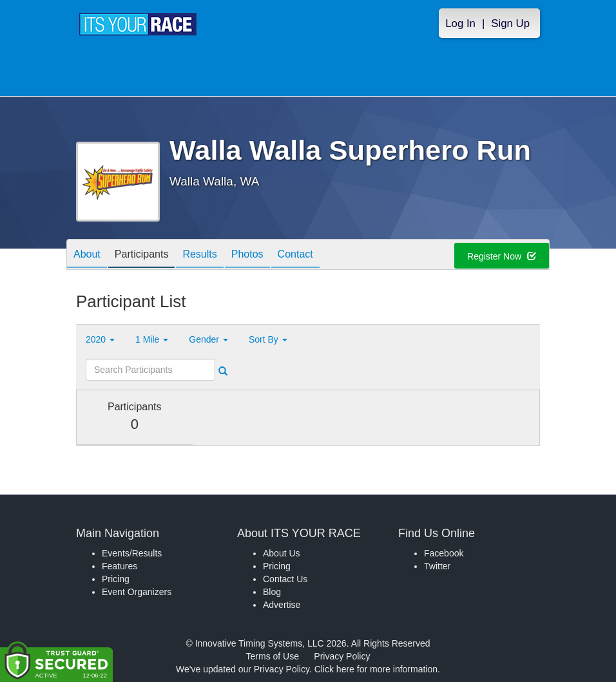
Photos (247, 255)
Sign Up (510, 24)
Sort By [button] (268, 339)
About (87, 255)
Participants (142, 255)
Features (120, 566)
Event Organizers (137, 592)
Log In (460, 24)
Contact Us (285, 579)
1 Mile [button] (152, 339)
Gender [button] (208, 339)
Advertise (282, 605)
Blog (272, 592)
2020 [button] (100, 339)
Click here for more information (376, 669)
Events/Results (132, 553)
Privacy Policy (342, 656)
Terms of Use (273, 656)
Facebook (444, 553)
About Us (282, 553)
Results (199, 255)
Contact (295, 255)
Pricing (116, 579)
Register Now (502, 256)
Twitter (437, 566)
